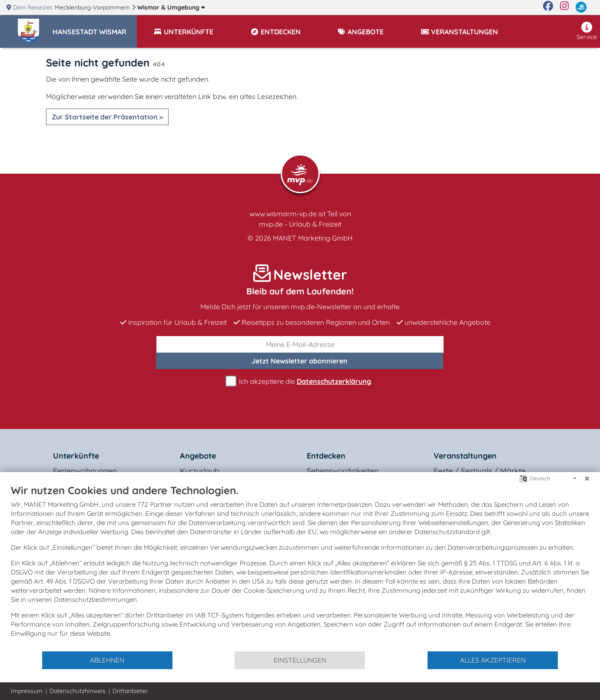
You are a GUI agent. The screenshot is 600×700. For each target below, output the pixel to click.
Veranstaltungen (465, 456)
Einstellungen (300, 660)
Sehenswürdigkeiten (343, 471)
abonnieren (300, 361)
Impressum (27, 691)
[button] (95, 28)
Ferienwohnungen (85, 471)
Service (587, 31)
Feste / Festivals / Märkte (480, 471)
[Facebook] (548, 7)
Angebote (198, 456)
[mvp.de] (581, 7)
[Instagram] (564, 7)
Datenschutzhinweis (78, 691)
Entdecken (326, 456)
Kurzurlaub (200, 471)
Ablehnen (107, 660)
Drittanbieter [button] (130, 691)
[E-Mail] (300, 344)
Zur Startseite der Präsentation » (107, 117)
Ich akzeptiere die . (300, 381)
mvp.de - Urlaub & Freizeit (300, 224)
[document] (300, 567)
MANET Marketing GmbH (313, 238)
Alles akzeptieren (493, 660)
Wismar (171, 7)
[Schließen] (587, 479)
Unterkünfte (76, 456)
